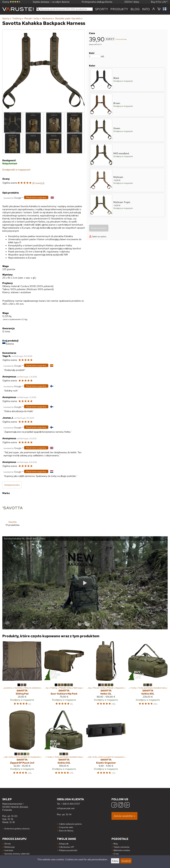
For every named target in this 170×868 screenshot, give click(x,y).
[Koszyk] (159, 9)
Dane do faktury (66, 831)
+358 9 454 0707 (71, 804)
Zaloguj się (64, 844)
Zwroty (8, 844)
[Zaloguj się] (154, 9)
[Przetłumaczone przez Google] (12, 198)
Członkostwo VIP (66, 847)
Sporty (102, 9)
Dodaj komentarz (12, 485)
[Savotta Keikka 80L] (148, 675)
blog (135, 9)
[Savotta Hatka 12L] (106, 675)
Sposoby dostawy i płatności (17, 854)
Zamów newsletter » (124, 816)
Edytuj (115, 861)
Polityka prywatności (68, 850)
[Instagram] (121, 805)
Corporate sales (66, 827)
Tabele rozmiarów (121, 847)
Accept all (126, 861)
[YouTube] (127, 805)
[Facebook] (114, 805)
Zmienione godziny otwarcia (17, 828)
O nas (116, 854)
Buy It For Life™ (159, 2)
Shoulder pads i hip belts (69, 18)
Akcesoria (48, 18)
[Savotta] (12, 514)
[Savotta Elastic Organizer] (106, 744)
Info (146, 9)
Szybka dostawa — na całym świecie (51, 2)
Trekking (18, 18)
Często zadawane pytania (70, 824)
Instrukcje (9, 850)
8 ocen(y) (38, 183)
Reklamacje (10, 847)
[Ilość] (95, 56)
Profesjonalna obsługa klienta (97, 2)
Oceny (12, 2)
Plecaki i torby (33, 18)
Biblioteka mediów (122, 850)
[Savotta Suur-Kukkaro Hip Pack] (64, 675)
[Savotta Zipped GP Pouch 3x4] (22, 744)
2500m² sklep (132, 2)
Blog (116, 844)
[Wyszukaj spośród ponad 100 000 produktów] (64, 9)
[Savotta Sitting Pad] (22, 675)
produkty (119, 9)
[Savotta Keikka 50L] (64, 744)
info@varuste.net (66, 808)
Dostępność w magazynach (16, 170)
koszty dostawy (122, 39)
